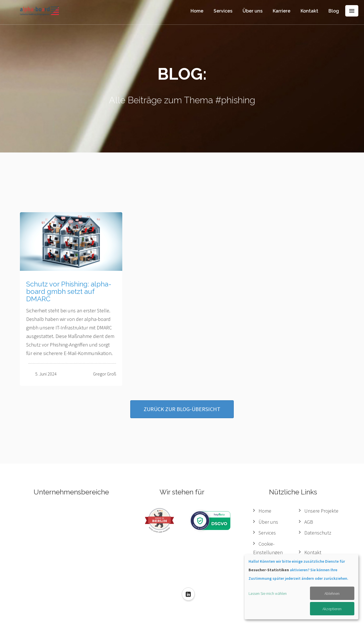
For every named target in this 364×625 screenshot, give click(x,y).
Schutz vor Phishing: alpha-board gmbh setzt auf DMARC (69, 292)
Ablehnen (332, 593)
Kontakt (309, 11)
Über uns (253, 11)
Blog (334, 11)
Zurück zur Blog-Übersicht (182, 409)
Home (197, 11)
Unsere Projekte (321, 511)
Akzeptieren (332, 609)
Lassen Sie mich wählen (268, 593)
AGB (309, 522)
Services (223, 11)
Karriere (282, 11)
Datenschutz (318, 533)
